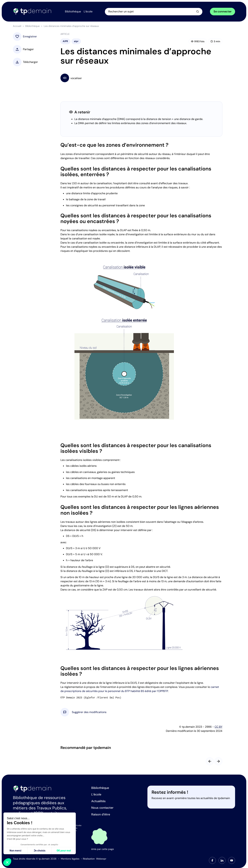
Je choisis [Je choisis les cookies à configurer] (40, 851)
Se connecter (223, 12)
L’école (96, 794)
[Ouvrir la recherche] (156, 12)
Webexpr (101, 859)
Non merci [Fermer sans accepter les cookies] (15, 851)
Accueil (17, 27)
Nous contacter (102, 808)
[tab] (212, 860)
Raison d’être (101, 814)
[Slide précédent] (210, 762)
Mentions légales (70, 859)
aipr (76, 42)
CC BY (218, 727)
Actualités (98, 801)
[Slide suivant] (218, 762)
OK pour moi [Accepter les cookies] (64, 851)
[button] (89, 713)
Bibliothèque (32, 27)
